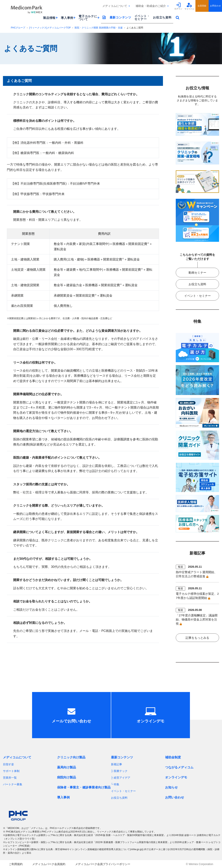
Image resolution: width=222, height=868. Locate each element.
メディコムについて (115, 6)
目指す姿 (8, 764)
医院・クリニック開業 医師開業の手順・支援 (99, 28)
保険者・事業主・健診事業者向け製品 (84, 787)
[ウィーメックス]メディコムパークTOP (50, 28)
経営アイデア (122, 778)
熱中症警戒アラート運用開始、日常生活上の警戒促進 (196, 574)
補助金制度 (173, 757)
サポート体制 (11, 771)
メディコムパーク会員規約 (49, 864)
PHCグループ (18, 28)
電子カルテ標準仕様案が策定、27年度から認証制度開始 (197, 596)
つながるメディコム (179, 767)
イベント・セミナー (142, 17)
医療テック (121, 771)
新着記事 (117, 764)
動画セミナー (197, 273)
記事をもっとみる (197, 638)
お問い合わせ (175, 797)
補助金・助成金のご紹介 (151, 6)
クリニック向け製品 (71, 757)
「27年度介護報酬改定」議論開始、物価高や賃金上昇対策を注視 (197, 619)
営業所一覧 (10, 778)
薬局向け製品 (67, 767)
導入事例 (63, 797)
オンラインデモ (176, 777)
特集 (117, 784)
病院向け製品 (67, 777)
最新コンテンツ (120, 17)
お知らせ (171, 787)
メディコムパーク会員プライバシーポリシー (103, 864)
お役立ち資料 (162, 17)
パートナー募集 (13, 784)
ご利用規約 (16, 864)
